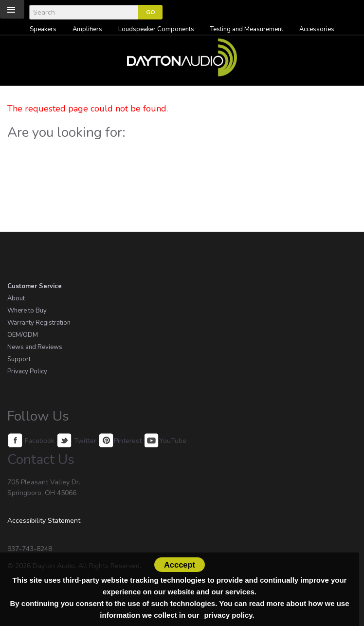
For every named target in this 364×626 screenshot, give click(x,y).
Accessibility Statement (44, 521)
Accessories (317, 29)
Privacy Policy (27, 371)
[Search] (84, 12)
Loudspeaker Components (156, 29)
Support (19, 359)
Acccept (180, 565)
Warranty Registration (39, 323)
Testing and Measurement (247, 29)
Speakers (43, 29)
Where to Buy (27, 311)
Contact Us (41, 460)
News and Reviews (35, 347)
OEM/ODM (23, 335)
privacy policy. (229, 615)
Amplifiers (87, 29)
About (16, 298)
